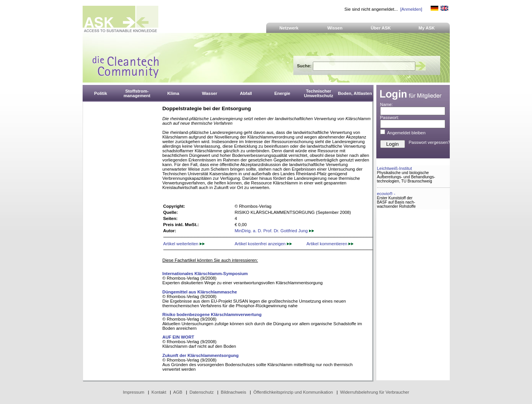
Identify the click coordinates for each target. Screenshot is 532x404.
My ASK (427, 28)
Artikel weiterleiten (184, 244)
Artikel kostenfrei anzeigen (263, 244)
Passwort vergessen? (430, 142)
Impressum (133, 392)
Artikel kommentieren (330, 244)
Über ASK (381, 28)
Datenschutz (201, 392)
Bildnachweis (233, 392)
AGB (178, 392)
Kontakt (159, 392)
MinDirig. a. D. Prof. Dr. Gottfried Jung (274, 231)
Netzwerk (289, 28)
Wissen (335, 28)
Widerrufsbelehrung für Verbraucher (375, 392)
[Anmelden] (411, 9)
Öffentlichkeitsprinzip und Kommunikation (293, 392)
